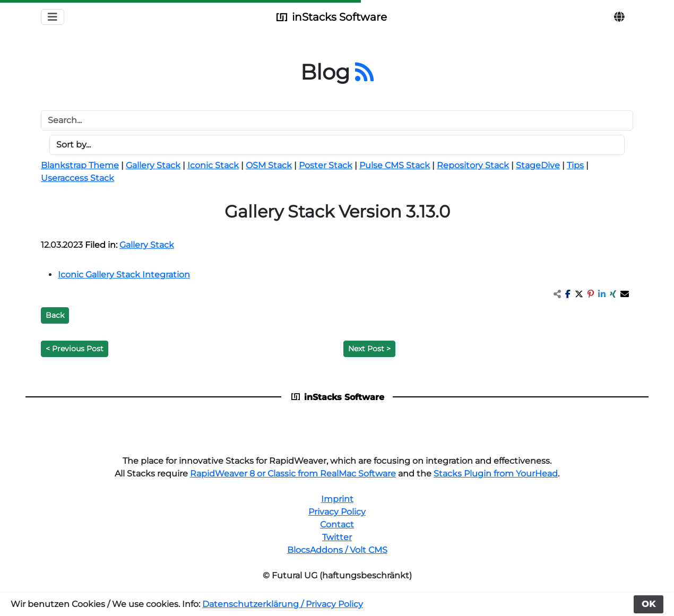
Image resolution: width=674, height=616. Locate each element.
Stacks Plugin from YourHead (496, 474)
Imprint (337, 499)
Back (55, 315)
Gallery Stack (153, 165)
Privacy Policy (337, 512)
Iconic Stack (213, 165)
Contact (337, 524)
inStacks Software (331, 17)
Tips (575, 165)
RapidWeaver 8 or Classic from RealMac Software (293, 474)
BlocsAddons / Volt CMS (337, 550)
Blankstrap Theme (80, 165)
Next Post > (369, 349)
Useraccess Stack (77, 178)
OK (649, 604)
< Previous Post (75, 349)
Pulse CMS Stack (395, 165)
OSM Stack (269, 165)
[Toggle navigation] (53, 17)
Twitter (337, 537)
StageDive (538, 165)
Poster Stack (326, 165)
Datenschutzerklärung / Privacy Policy (283, 604)
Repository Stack (473, 165)
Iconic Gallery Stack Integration (124, 275)
